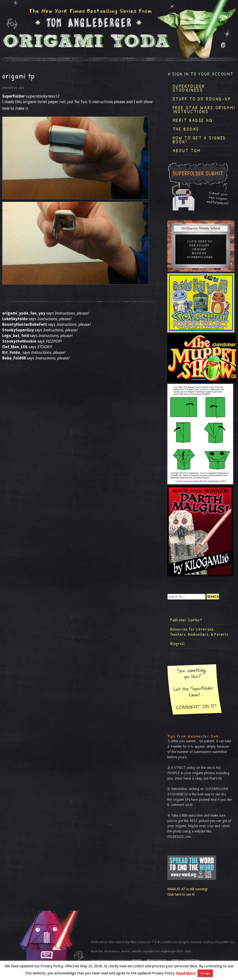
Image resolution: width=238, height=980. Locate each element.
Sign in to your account (203, 74)
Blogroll (178, 643)
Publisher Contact (186, 620)
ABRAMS (136, 961)
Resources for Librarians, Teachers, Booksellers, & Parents (199, 632)
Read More (186, 973)
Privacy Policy (157, 961)
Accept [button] (205, 973)
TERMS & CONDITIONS (186, 961)
